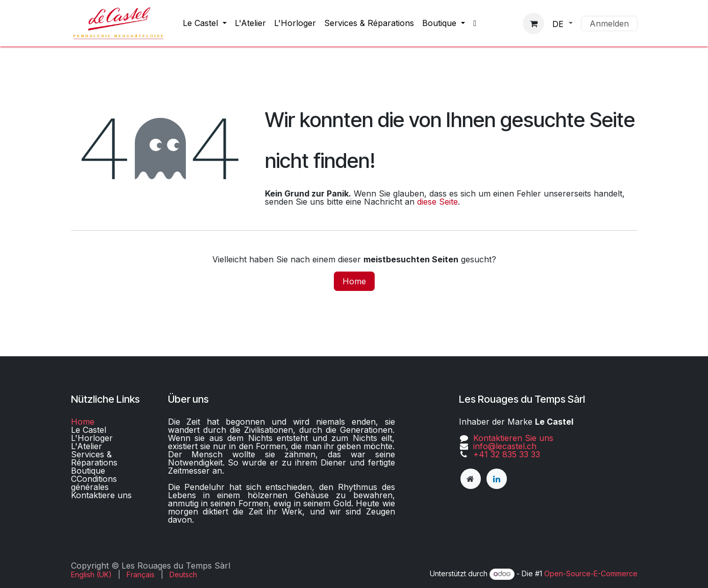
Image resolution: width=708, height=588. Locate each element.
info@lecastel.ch (505, 446)
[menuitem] (205, 23)
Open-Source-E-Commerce (591, 573)
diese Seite (437, 202)
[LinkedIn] (497, 479)
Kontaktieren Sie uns (513, 438)
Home (354, 281)
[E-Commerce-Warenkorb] (533, 23)
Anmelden (609, 23)
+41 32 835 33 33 (507, 454)
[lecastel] (471, 479)
